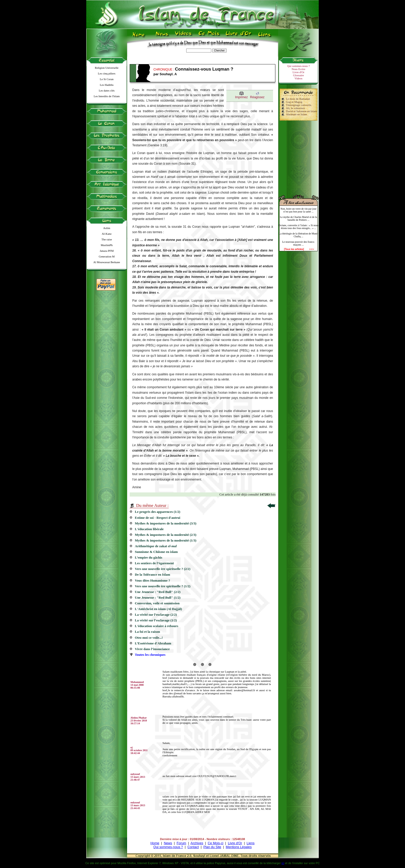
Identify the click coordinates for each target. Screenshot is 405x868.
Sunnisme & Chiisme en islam (156, 552)
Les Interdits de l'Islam (107, 96)
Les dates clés (107, 90)
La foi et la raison (149, 632)
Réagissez (257, 97)
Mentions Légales (239, 847)
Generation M (107, 256)
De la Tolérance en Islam (153, 574)
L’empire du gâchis (149, 557)
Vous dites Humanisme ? (152, 580)
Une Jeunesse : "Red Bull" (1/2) (158, 597)
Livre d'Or (299, 72)
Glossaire (299, 75)
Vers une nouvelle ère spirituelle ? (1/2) (163, 586)
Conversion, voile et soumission (157, 603)
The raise (107, 239)
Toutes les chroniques (150, 655)
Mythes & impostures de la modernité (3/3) (166, 523)
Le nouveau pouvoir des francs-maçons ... (298, 243)
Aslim (107, 228)
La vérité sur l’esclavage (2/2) (156, 615)
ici (283, 863)
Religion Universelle (107, 68)
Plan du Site (212, 847)
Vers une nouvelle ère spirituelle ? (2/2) (163, 569)
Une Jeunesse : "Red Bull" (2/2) (158, 592)
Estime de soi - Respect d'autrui (158, 518)
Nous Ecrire (298, 69)
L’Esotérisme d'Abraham (153, 643)
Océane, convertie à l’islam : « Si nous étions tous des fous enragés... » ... (298, 227)
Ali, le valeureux (295, 108)
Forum (181, 843)
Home (155, 843)
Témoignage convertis (299, 105)
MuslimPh (107, 245)
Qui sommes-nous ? (298, 66)
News (168, 843)
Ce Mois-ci (215, 843)
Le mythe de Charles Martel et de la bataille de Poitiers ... (299, 218)
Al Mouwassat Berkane (107, 262)
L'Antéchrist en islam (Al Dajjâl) (158, 609)
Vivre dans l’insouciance (152, 649)
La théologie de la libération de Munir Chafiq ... (298, 235)
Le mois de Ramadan (298, 99)
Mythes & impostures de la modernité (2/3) (166, 535)
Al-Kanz (107, 234)
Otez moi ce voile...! (149, 638)
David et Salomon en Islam (301, 111)
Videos (298, 78)
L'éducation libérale (149, 529)
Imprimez (241, 97)
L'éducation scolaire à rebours (157, 626)
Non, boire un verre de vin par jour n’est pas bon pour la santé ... (298, 210)
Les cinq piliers (107, 73)
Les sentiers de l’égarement (154, 563)
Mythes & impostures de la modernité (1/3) (166, 540)
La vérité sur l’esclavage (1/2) (156, 620)
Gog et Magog (294, 102)
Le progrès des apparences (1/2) (158, 512)
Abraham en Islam (296, 114)
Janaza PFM (107, 251)
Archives (197, 843)
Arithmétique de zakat (156, 546)
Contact (193, 847)
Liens (251, 843)
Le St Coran (107, 79)
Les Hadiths (107, 85)
